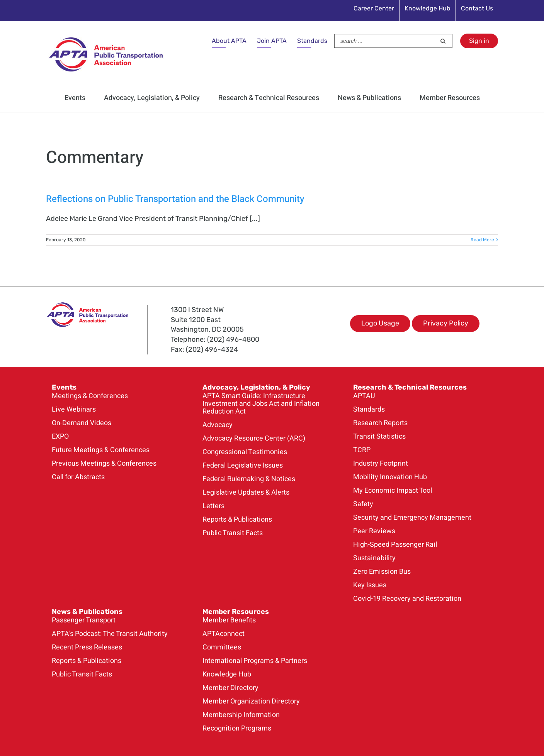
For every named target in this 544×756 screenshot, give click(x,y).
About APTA (229, 41)
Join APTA (272, 41)
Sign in (479, 41)
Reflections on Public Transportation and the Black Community (175, 199)
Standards (312, 41)
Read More (482, 240)
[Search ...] (385, 41)
